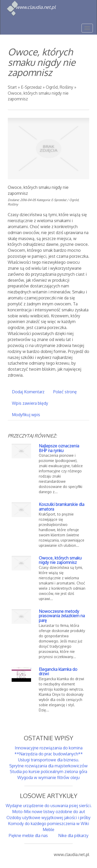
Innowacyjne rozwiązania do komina (49, 748)
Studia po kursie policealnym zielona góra (48, 771)
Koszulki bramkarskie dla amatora (62, 507)
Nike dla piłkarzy (73, 835)
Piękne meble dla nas (28, 835)
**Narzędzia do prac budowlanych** (49, 754)
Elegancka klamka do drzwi (58, 672)
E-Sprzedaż (31, 87)
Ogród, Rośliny (59, 87)
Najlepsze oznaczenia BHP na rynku (59, 448)
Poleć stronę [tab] (65, 392)
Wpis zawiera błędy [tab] (30, 403)
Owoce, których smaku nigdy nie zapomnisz (60, 560)
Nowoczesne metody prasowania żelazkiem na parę (62, 616)
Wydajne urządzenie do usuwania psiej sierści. (49, 806)
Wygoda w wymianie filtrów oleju (48, 777)
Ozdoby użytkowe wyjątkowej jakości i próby (48, 818)
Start (12, 87)
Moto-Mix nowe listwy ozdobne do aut (49, 812)
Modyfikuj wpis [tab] (26, 415)
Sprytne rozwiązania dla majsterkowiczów (48, 766)
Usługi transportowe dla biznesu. (49, 760)
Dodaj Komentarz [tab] (28, 392)
